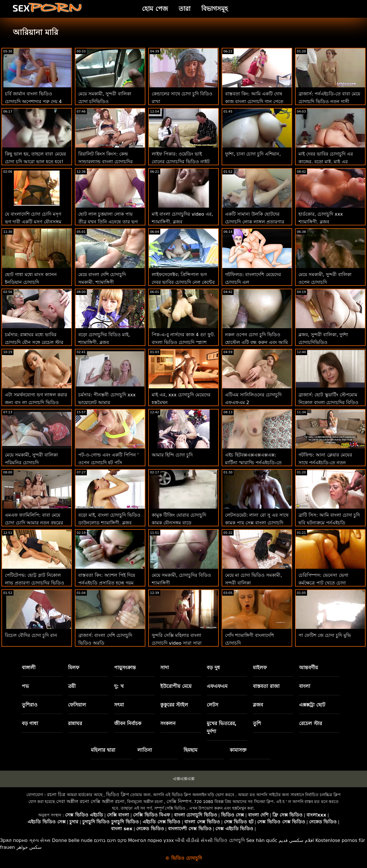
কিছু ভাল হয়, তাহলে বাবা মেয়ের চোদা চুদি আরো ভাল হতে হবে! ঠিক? (35, 162)
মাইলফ (260, 668)
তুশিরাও (30, 705)
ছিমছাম (190, 750)
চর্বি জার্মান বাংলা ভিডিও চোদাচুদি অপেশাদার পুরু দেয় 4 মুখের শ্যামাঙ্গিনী (33, 102)
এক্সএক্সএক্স (184, 779)
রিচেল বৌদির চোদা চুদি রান (31, 635)
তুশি (257, 723)
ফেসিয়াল (77, 705)
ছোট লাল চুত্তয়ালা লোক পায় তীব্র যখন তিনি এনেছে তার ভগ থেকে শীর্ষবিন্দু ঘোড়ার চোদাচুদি (108, 222)
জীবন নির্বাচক (128, 723)
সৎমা (119, 705)
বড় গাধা (30, 723)
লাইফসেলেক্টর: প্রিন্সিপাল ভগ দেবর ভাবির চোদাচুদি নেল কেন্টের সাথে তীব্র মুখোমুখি (183, 282)
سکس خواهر (29, 847)
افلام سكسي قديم (296, 840)
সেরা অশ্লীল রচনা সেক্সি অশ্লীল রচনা (90, 801)
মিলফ (74, 668)
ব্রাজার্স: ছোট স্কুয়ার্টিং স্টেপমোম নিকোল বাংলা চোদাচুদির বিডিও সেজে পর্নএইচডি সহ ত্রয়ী (328, 402)
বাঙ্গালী (29, 668)
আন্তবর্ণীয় (309, 668)
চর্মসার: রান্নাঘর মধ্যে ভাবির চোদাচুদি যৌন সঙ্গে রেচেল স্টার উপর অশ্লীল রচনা (34, 342)
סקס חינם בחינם (110, 840)
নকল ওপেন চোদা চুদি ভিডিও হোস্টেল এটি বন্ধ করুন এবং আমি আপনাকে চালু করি (256, 342)
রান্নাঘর (75, 723)
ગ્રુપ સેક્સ (40, 840)
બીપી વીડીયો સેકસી (194, 840)
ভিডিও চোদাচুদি (229, 840)
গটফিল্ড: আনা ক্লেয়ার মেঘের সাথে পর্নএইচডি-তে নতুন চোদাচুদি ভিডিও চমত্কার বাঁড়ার (329, 463)
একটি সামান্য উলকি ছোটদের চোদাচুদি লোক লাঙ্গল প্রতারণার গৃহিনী (255, 222)
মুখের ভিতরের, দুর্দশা (222, 727)
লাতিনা (145, 750)
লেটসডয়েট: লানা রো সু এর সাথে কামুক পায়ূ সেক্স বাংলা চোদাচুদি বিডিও (257, 523)
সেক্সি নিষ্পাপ (179, 801)
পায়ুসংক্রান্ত (125, 668)
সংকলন (168, 723)
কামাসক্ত (238, 750)
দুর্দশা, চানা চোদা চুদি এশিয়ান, (253, 154)
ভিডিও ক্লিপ (118, 795)
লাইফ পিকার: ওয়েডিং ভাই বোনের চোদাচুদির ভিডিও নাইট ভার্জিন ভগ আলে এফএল (181, 162)
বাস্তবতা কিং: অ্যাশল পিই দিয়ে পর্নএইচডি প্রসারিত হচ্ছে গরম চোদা (107, 583)
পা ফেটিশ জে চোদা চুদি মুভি (325, 635)
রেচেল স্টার (311, 723)
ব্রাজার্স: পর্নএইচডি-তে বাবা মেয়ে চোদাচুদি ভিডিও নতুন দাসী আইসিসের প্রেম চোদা (329, 102)
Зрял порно (14, 840)
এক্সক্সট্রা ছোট (312, 705)
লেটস (212, 705)
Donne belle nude (72, 840)
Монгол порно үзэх (151, 840)
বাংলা (305, 686)
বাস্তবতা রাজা (266, 686)
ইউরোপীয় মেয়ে (176, 686)
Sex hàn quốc (262, 840)
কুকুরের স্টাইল (174, 705)
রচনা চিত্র (56, 795)
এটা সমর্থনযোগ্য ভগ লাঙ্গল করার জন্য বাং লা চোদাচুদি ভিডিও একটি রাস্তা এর (36, 402)
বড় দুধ (213, 668)
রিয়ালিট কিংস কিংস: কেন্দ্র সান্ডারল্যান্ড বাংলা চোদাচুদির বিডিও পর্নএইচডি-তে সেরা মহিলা (110, 162)
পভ (25, 686)
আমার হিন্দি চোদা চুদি (172, 455)
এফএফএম (217, 686)
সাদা (165, 668)
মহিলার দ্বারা (103, 750)
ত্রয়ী (72, 686)
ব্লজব (258, 705)
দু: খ (119, 686)
